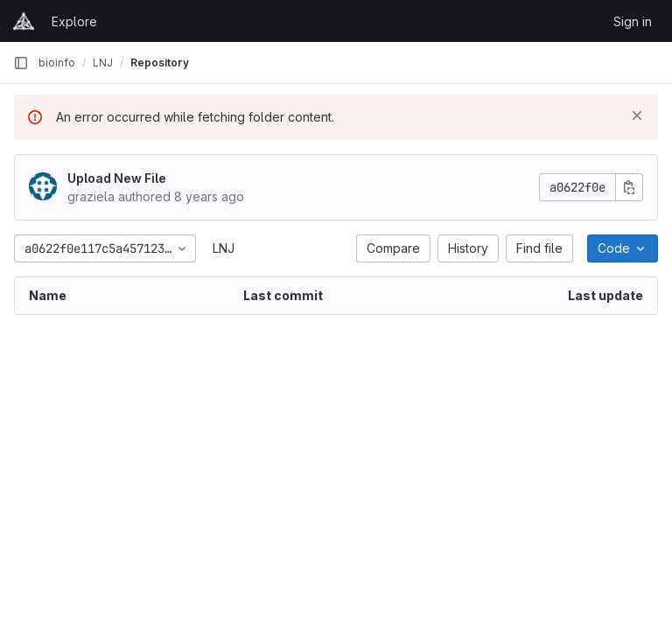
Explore (74, 21)
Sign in (633, 21)
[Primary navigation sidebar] (21, 63)
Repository (160, 63)
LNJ (224, 248)
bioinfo (57, 63)
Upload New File (117, 178)
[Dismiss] (637, 115)
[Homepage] (24, 21)
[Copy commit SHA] (629, 187)
